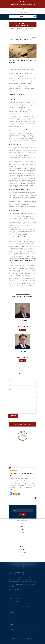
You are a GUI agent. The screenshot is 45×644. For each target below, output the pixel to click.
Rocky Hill (23, 547)
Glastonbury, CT (20, 29)
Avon (23, 524)
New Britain (22, 541)
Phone (10, 395)
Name (10, 379)
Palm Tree (28, 641)
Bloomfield (22, 527)
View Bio (23, 330)
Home (13, 29)
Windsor (23, 558)
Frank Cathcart (12, 620)
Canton (22, 529)
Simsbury (23, 549)
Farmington (22, 532)
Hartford (23, 538)
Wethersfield (23, 555)
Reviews (10, 632)
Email (10, 390)
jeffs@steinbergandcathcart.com (22, 604)
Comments (12, 400)
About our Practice (13, 629)
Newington (22, 544)
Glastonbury (22, 535)
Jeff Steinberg (12, 617)
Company (11, 385)
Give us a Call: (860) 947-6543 (23, 424)
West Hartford (23, 552)
